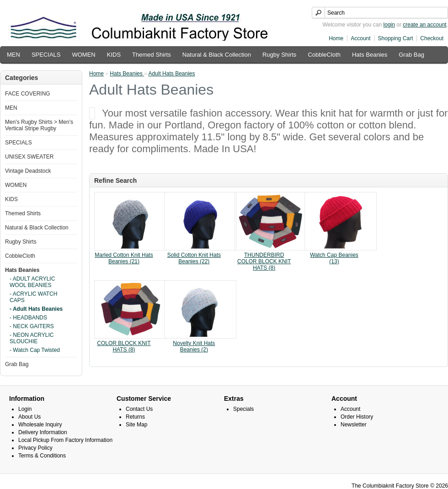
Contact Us (139, 409)
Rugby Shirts (279, 55)
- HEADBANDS (28, 318)
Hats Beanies (370, 55)
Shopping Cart (396, 38)
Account (360, 38)
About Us (29, 417)
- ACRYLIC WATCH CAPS (33, 297)
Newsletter (354, 425)
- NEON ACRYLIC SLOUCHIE (32, 338)
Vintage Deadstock (28, 171)
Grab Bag (411, 55)
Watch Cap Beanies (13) (334, 258)
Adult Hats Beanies (171, 74)
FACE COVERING (28, 94)
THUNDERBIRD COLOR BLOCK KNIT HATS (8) (264, 261)
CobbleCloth (324, 55)
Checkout (432, 38)
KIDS (114, 55)
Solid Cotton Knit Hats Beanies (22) (194, 258)
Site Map (136, 425)
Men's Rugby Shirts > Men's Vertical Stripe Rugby (39, 125)
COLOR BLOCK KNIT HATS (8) (124, 346)
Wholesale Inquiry (40, 425)
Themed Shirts (152, 55)
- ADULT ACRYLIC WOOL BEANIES (32, 282)
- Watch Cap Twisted (35, 350)
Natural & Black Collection (217, 55)
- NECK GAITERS (32, 326)
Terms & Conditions (42, 456)
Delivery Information (43, 432)
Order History (357, 417)
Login (25, 409)
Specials (243, 409)
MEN (13, 55)
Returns (135, 417)
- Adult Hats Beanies (36, 309)
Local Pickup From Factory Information (65, 440)
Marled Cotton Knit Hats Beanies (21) (124, 258)
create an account (424, 25)
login (389, 25)
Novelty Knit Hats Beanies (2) (194, 346)
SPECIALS (46, 55)
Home (336, 38)
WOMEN (83, 55)
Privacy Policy (35, 448)
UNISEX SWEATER (29, 157)
